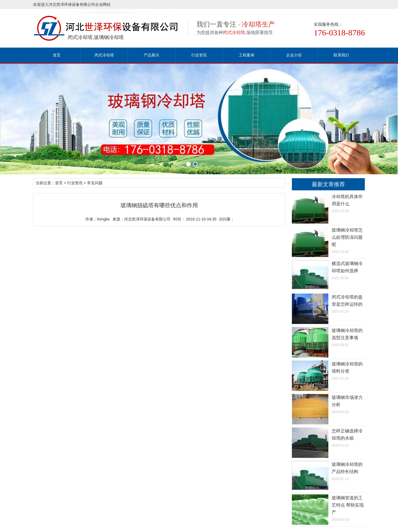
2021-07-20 (328, 303)
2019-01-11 (328, 471)
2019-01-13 (328, 404)
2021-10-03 (328, 203)
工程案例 (247, 55)
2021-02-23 (328, 370)
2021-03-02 (328, 337)
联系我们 (341, 55)
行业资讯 (199, 55)
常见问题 (95, 183)
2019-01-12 (328, 437)
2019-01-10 (328, 508)
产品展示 (151, 55)
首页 (57, 55)
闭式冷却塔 (104, 55)
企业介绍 (294, 55)
